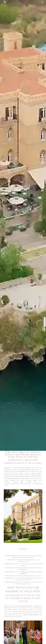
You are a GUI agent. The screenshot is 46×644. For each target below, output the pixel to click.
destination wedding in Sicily (12, 484)
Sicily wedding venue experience (13, 615)
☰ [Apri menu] (42, 2)
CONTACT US (45, 322)
